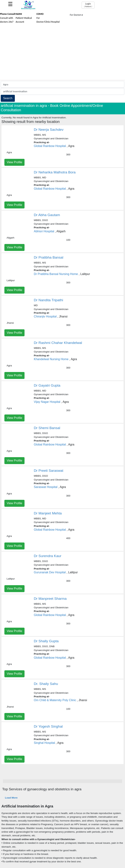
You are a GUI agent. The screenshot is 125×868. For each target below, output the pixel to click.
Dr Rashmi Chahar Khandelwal (58, 343)
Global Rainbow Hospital (50, 146)
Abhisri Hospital (44, 231)
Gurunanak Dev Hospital (50, 572)
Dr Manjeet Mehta (48, 513)
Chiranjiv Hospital (45, 316)
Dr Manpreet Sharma (50, 599)
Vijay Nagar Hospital (47, 402)
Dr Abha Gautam (47, 215)
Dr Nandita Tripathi (48, 300)
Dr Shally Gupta (46, 641)
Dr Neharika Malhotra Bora (55, 172)
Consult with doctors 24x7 (8, 18)
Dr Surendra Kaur (48, 556)
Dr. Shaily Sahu (46, 684)
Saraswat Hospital (46, 487)
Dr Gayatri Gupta (47, 385)
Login (88, 5)
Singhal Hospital (44, 743)
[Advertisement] (62, 53)
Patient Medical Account (24, 18)
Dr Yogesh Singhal (48, 726)
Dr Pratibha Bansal (49, 257)
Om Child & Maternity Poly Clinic (55, 700)
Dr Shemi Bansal (47, 428)
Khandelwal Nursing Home (51, 359)
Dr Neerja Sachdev (49, 130)
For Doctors (77, 15)
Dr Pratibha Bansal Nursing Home (56, 274)
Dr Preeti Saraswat (49, 471)
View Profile (14, 162)
